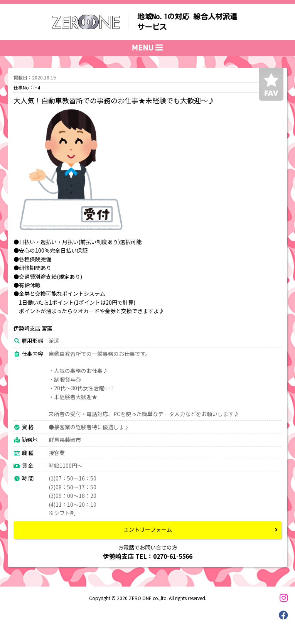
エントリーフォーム (148, 530)
